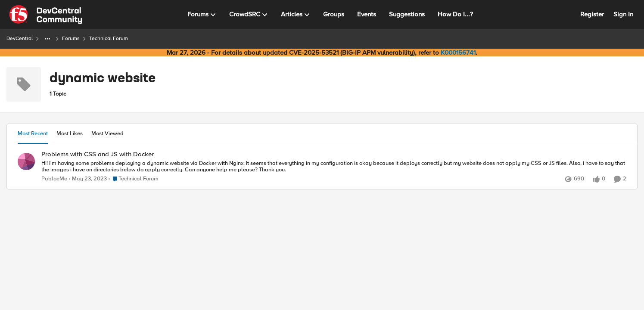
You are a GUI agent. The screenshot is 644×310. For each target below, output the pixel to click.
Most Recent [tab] (33, 133)
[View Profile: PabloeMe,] (26, 161)
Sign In (623, 14)
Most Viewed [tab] (107, 133)
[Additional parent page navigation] (47, 39)
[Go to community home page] (46, 15)
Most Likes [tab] (70, 133)
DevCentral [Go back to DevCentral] (20, 39)
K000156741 (458, 53)
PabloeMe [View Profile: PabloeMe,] (54, 179)
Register (592, 14)
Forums (71, 39)
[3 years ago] (88, 179)
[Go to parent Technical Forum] (134, 179)
